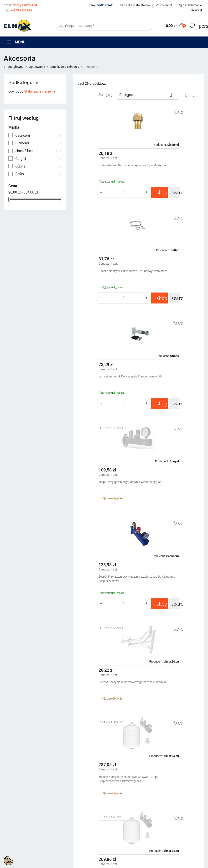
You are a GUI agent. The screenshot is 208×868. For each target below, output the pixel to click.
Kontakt (197, 10)
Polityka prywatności (123, 814)
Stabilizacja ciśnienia (40, 91)
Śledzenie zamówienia (176, 814)
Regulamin (115, 820)
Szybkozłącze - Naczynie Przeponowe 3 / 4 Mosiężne (105, 167)
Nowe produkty (67, 820)
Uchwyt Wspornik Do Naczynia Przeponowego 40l (100, 273)
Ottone (38, 166)
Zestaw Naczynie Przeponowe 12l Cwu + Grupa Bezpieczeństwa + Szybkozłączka (106, 486)
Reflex (38, 174)
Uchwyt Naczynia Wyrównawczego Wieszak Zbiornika (169, 379)
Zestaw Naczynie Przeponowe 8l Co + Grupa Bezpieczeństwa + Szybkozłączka (171, 675)
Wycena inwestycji (121, 832)
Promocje (63, 814)
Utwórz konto (169, 826)
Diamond (38, 143)
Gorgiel (38, 159)
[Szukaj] (104, 26)
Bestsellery (64, 826)
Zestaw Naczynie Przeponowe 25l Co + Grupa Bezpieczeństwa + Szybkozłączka (106, 675)
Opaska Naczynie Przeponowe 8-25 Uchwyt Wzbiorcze (169, 167)
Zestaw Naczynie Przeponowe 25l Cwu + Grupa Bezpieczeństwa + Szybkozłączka (106, 581)
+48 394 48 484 (20, 839)
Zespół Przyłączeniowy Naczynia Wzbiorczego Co (167, 273)
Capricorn (38, 136)
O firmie (113, 826)
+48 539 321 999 (19, 10)
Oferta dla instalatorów (134, 5)
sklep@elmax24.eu (20, 5)
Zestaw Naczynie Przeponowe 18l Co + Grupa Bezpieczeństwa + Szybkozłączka (171, 581)
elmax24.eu (38, 151)
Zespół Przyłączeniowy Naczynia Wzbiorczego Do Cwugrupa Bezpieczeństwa (102, 381)
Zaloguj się (168, 820)
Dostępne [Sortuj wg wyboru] (147, 95)
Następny (189, 723)
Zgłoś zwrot (164, 5)
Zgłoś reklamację (190, 5)
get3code (123, 860)
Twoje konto (170, 805)
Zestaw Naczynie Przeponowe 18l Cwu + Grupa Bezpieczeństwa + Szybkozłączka (171, 486)
